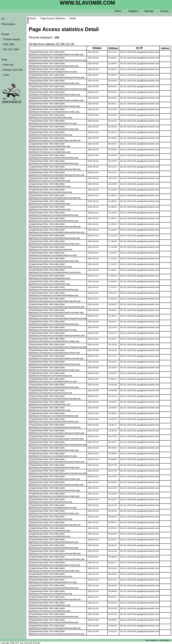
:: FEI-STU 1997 (10, 49)
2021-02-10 (93, 562)
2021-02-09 (93, 614)
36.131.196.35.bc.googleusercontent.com (140, 52)
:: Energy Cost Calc (12, 70)
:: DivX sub (7, 65)
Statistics (134, 11)
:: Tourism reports (11, 39)
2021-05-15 (93, 178)
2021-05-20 (93, 52)
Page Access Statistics (53, 18)
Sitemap (149, 11)
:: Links (5, 75)
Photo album (8, 24)
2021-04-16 (93, 236)
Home (118, 11)
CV (3, 19)
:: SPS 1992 (8, 44)
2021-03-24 (93, 436)
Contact (164, 11)
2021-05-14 (93, 190)
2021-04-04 (93, 310)
